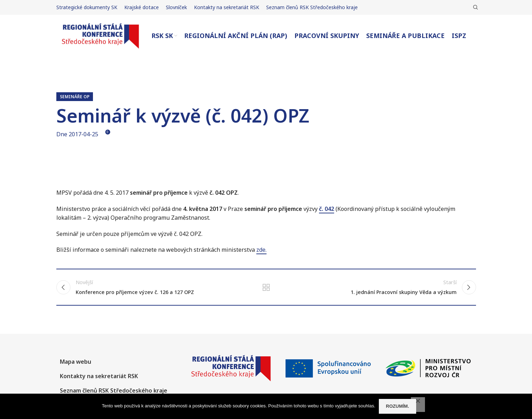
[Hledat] (475, 7)
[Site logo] (100, 35)
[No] (418, 405)
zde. (261, 250)
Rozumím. (398, 406)
